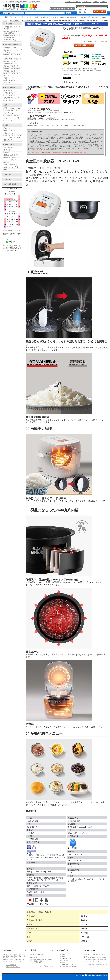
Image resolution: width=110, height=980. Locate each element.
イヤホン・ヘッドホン (12, 118)
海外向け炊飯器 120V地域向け (12, 28)
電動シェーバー (10, 78)
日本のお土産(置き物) (12, 155)
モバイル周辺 (9, 113)
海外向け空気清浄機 (11, 66)
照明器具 (7, 83)
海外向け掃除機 (10, 71)
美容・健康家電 (10, 80)
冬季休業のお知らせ (94, 17)
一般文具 (7, 170)
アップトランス (10, 95)
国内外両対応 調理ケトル (13, 59)
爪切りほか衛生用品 (11, 167)
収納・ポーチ (9, 133)
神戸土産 (7, 150)
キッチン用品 (7, 175)
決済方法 (63, 955)
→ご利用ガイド (87, 2)
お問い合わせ (64, 961)
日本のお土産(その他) (12, 157)
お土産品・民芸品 (8, 145)
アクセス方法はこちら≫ (46, 966)
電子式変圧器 (9, 100)
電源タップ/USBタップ (12, 111)
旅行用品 (6, 125)
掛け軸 (7, 162)
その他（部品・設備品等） (11, 184)
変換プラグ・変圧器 (9, 88)
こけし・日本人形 (10, 160)
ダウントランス (10, 93)
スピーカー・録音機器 (12, 115)
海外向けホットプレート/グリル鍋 (13, 51)
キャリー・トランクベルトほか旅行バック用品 (13, 136)
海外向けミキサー (10, 61)
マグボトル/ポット (9, 179)
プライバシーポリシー (67, 965)
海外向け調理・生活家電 (10, 45)
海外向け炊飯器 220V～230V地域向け (34, 21)
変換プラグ (8, 91)
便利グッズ (8, 140)
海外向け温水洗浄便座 (12, 69)
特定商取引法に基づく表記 (68, 966)
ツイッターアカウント (13, 967)
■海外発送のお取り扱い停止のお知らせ (47, 17)
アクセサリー (9, 120)
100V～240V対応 (10, 40)
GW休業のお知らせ (73, 17)
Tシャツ (7, 153)
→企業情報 (104, 2)
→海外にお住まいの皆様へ (73, 2)
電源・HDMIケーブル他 (12, 108)
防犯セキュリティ (10, 128)
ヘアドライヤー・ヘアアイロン (13, 74)
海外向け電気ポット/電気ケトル (13, 55)
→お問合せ (96, 2)
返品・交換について (66, 959)
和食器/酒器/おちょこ (12, 165)
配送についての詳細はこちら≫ (98, 965)
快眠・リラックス (10, 131)
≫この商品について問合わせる (95, 41)
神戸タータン (9, 148)
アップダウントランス (12, 98)
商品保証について (65, 963)
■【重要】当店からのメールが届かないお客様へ (18, 17)
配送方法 (63, 957)
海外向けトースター (11, 48)
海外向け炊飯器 (15, 21)
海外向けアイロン (10, 64)
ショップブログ (11, 965)
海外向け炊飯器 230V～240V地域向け (12, 36)
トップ (5, 21)
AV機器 (5, 105)
